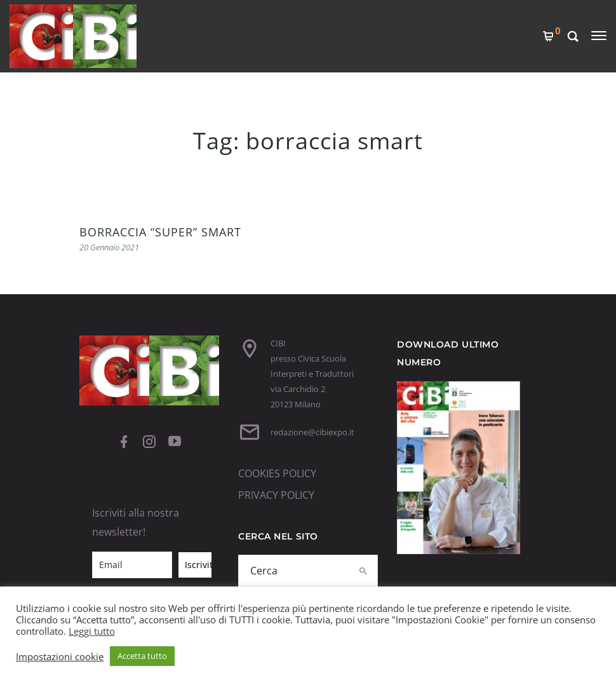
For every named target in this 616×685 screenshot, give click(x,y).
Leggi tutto (92, 631)
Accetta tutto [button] (142, 656)
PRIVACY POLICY (276, 495)
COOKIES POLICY (277, 473)
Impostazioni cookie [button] (60, 656)
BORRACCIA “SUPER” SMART (160, 232)
